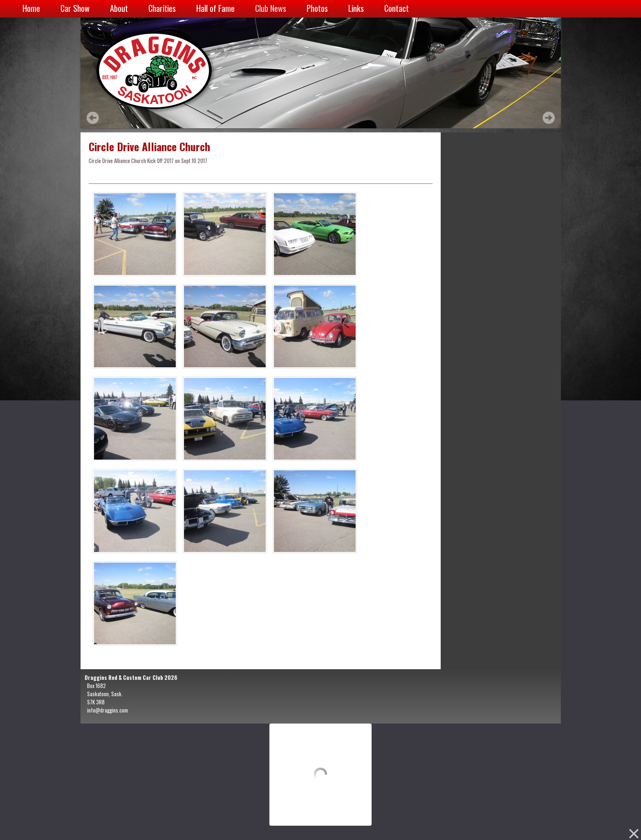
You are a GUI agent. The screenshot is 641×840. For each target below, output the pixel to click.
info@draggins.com (108, 710)
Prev (93, 118)
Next (549, 118)
